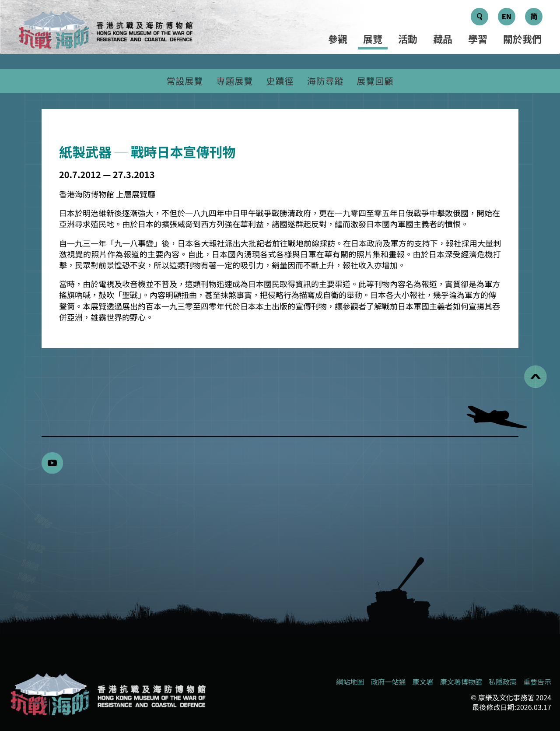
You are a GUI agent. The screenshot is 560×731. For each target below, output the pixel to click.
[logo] (105, 31)
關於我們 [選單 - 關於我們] (522, 39)
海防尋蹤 (325, 81)
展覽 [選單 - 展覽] (373, 39)
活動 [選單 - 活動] (408, 39)
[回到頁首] (535, 377)
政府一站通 (388, 682)
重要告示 (537, 682)
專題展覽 (235, 81)
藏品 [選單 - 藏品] (443, 39)
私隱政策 (503, 682)
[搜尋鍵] (479, 17)
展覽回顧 (375, 81)
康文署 (423, 682)
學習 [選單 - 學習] (478, 39)
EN (507, 16)
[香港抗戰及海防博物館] (107, 694)
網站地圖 (350, 682)
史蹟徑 (280, 81)
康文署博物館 (461, 682)
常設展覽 (185, 81)
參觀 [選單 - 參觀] (338, 39)
